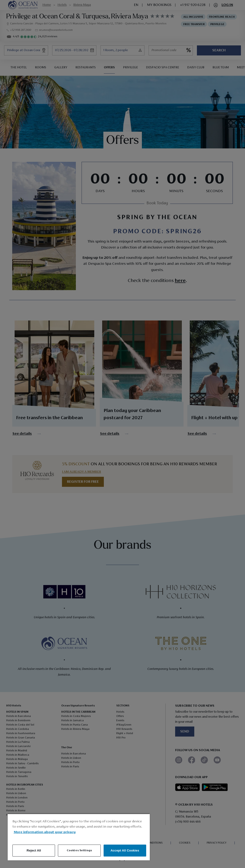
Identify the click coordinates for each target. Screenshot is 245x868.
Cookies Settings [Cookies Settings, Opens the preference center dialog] (79, 850)
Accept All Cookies (125, 850)
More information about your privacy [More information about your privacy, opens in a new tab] (45, 832)
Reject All (34, 850)
